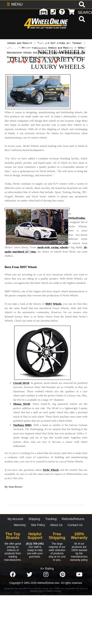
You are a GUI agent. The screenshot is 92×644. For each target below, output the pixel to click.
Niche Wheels (51, 470)
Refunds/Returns (73, 519)
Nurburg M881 (22, 425)
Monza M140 (21, 404)
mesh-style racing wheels (53, 247)
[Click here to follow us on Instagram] (46, 575)
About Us (56, 525)
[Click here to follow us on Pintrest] (63, 575)
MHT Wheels (53, 304)
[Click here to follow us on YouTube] (79, 575)
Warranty (20, 525)
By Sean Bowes (13, 487)
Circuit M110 (21, 383)
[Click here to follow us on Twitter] (29, 575)
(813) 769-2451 (35, 544)
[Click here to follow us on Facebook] (13, 575)
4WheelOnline (77, 218)
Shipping (34, 519)
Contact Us (75, 525)
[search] (81, 20)
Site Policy (38, 525)
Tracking (51, 519)
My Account (15, 519)
